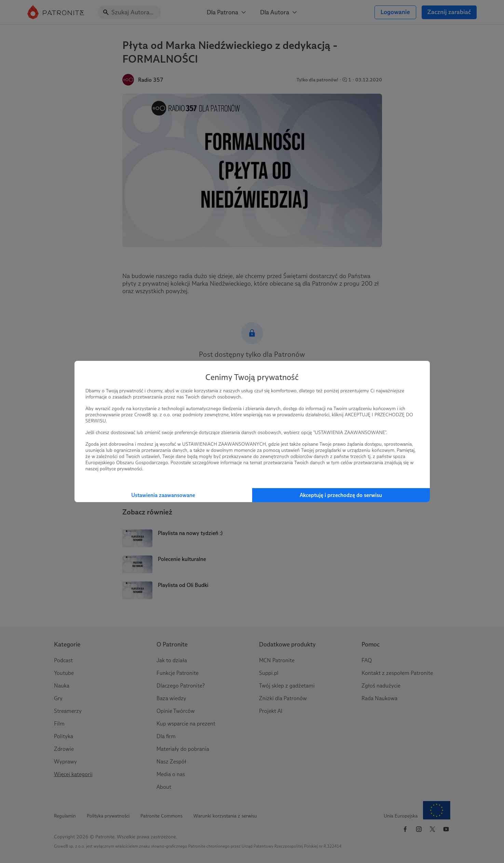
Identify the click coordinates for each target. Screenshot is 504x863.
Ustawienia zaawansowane (163, 495)
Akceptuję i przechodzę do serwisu (341, 495)
